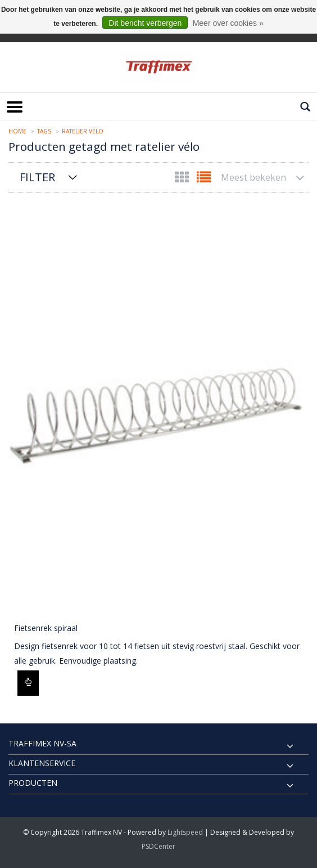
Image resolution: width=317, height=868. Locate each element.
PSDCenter (158, 846)
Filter (37, 177)
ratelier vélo (83, 131)
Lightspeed (185, 832)
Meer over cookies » (228, 23)
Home (17, 131)
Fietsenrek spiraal (46, 628)
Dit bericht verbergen (145, 23)
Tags (44, 131)
